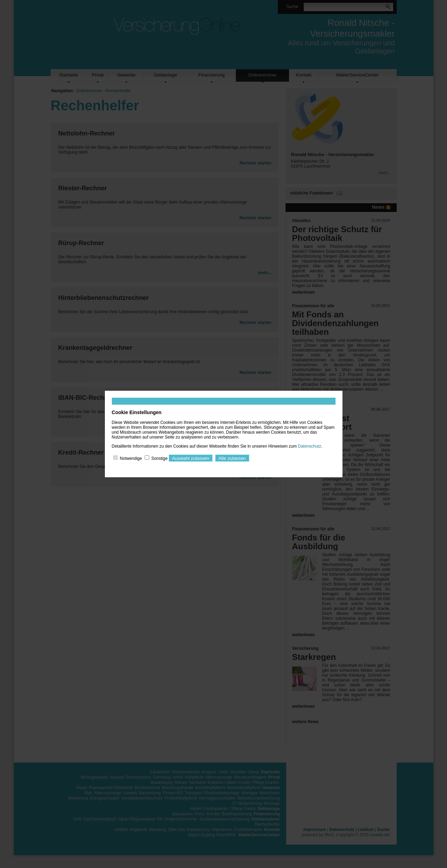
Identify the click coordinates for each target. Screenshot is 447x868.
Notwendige (131, 458)
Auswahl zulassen (191, 458)
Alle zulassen (232, 458)
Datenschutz (309, 446)
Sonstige (160, 458)
